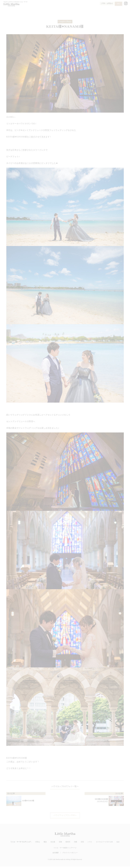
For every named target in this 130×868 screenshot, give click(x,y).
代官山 (38, 843)
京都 (60, 843)
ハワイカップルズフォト (62, 787)
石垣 (82, 843)
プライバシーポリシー (70, 854)
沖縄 (76, 843)
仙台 (118, 843)
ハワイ (90, 843)
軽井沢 (68, 843)
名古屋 (53, 843)
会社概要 (56, 854)
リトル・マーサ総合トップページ (65, 849)
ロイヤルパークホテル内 (104, 843)
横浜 (45, 843)
